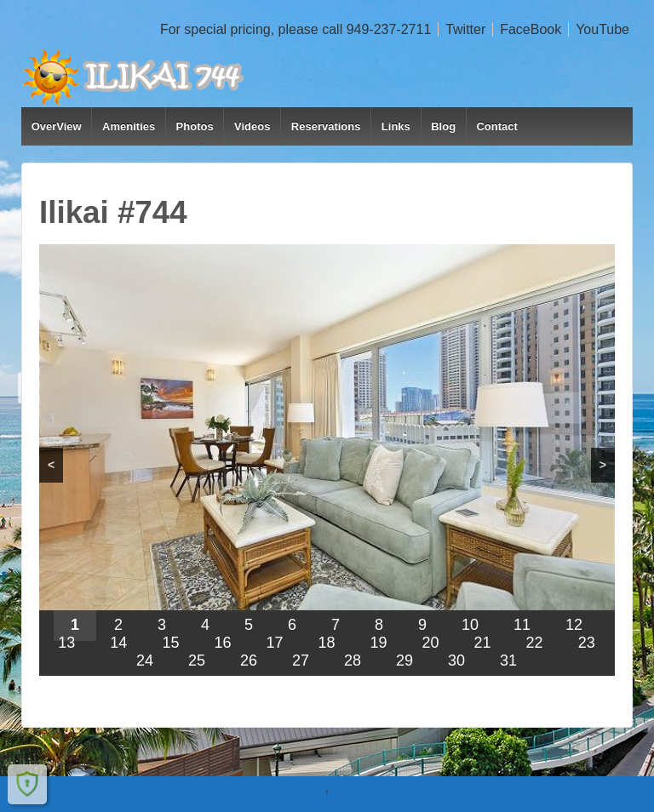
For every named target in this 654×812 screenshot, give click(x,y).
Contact (496, 126)
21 (483, 643)
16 (222, 643)
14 (118, 643)
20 (431, 643)
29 (404, 660)
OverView (57, 126)
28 (353, 660)
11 (522, 625)
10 (470, 625)
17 (274, 643)
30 (456, 660)
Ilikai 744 (72, 764)
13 (66, 643)
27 (301, 660)
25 (197, 660)
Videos (252, 126)
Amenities (129, 126)
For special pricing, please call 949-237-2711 (295, 29)
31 (508, 660)
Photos (195, 126)
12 (574, 625)
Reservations (326, 126)
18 (326, 643)
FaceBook (531, 29)
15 (170, 643)
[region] (327, 460)
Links (396, 126)
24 (145, 660)
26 (249, 660)
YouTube (602, 29)
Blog (443, 126)
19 (379, 643)
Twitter (465, 29)
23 (587, 643)
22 (535, 643)
